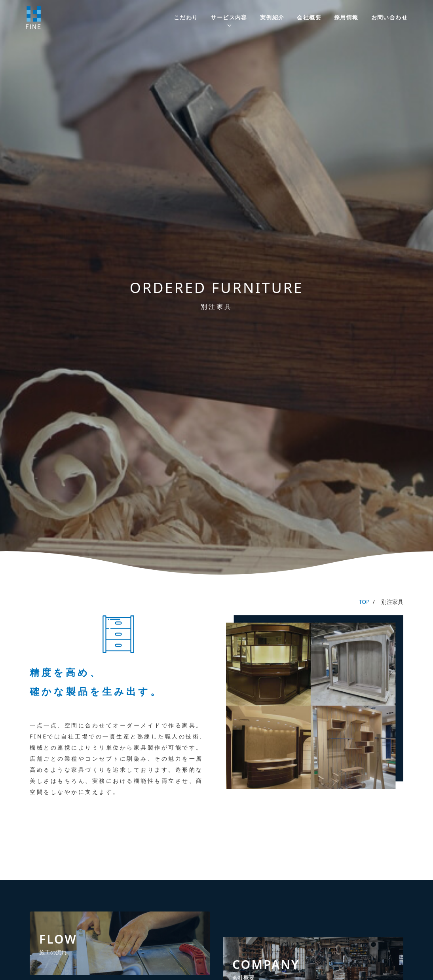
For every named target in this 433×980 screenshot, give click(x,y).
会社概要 (309, 17)
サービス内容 (229, 17)
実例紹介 (272, 17)
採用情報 (346, 17)
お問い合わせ (389, 17)
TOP (364, 602)
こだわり (186, 17)
